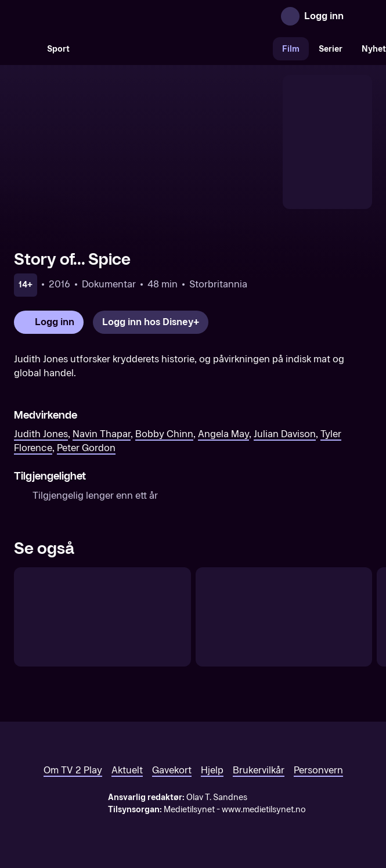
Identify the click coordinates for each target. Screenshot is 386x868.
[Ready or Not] (102, 617)
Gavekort (172, 770)
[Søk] (26, 49)
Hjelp (212, 770)
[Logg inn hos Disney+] (151, 322)
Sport (58, 49)
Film (291, 49)
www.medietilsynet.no (264, 810)
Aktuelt (127, 770)
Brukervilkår (259, 770)
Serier (331, 49)
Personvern (318, 770)
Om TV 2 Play (73, 770)
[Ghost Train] (284, 617)
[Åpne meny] (360, 16)
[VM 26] (176, 49)
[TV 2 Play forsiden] (101, 16)
